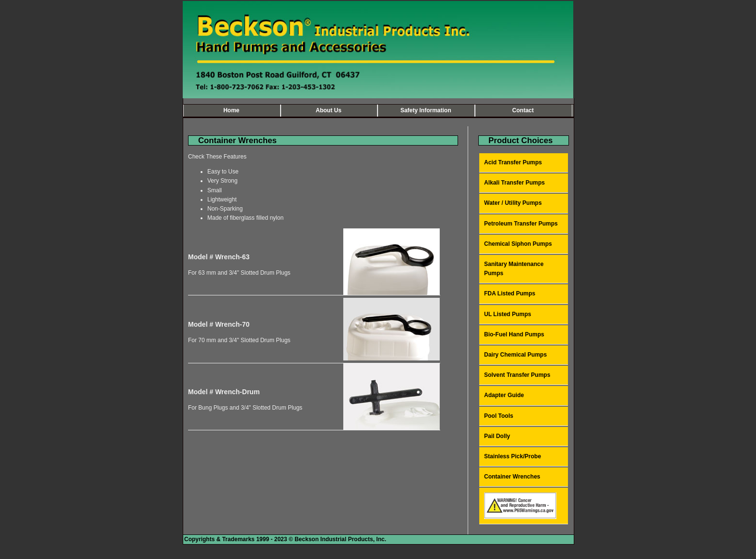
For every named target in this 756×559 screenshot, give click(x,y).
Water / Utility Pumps (513, 203)
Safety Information (425, 110)
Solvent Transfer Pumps (517, 375)
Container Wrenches (512, 477)
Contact (523, 110)
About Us (329, 110)
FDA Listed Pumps (510, 293)
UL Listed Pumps (508, 314)
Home (231, 110)
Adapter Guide (504, 395)
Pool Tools (499, 416)
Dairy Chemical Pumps (515, 355)
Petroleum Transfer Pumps (521, 224)
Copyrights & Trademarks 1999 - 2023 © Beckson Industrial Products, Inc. (285, 539)
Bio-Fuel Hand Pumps (514, 334)
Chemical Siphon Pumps (518, 244)
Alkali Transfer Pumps (514, 183)
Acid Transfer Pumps (513, 162)
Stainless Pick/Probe (513, 456)
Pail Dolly (497, 436)
